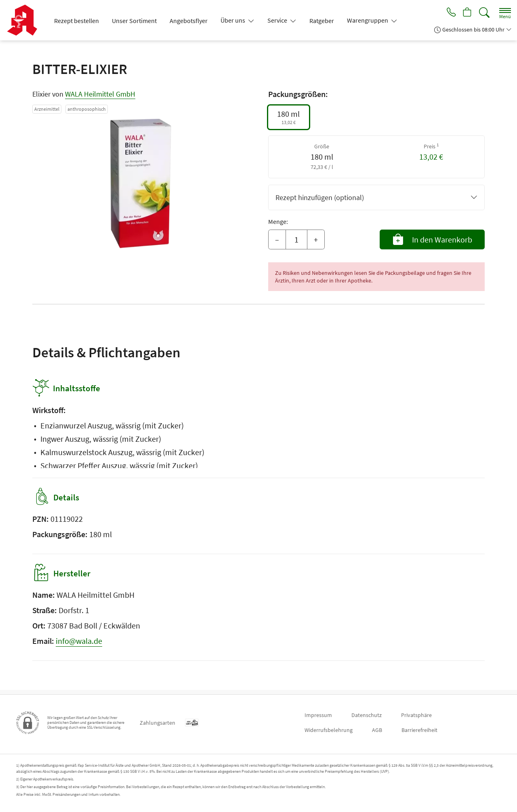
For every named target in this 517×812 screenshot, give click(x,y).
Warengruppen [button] (368, 20)
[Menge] (296, 240)
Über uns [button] (233, 20)
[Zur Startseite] (25, 20)
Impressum (318, 715)
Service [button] (278, 20)
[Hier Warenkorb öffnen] (467, 13)
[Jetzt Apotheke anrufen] (449, 13)
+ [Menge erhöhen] (316, 239)
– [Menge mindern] (277, 239)
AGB (377, 730)
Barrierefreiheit (419, 730)
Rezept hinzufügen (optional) (376, 197)
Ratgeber (322, 21)
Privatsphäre (416, 715)
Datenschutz (367, 715)
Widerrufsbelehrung (329, 730)
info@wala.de (79, 645)
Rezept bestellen (77, 21)
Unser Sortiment (134, 21)
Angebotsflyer (189, 21)
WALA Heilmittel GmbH (100, 94)
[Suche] (484, 13)
